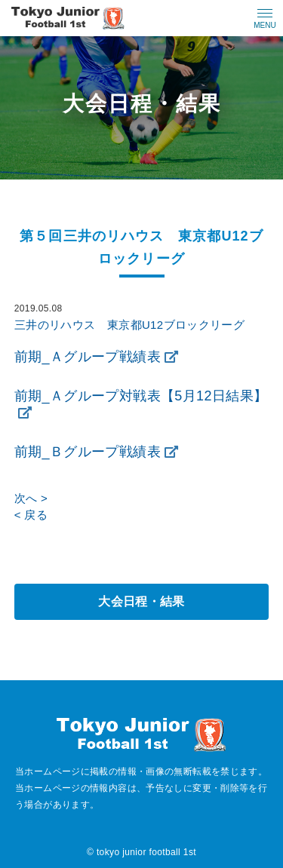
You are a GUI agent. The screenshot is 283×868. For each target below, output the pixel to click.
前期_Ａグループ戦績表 (88, 357)
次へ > (31, 498)
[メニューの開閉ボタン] (265, 18)
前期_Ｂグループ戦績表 (88, 452)
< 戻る (31, 515)
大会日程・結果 (141, 601)
